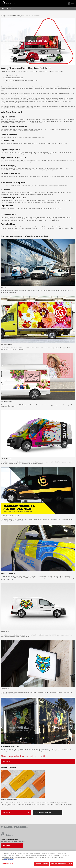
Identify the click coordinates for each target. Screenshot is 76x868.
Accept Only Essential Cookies (62, 864)
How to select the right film (14, 78)
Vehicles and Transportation (12, 16)
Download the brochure (48, 812)
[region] (38, 859)
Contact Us (38, 761)
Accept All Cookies (41, 864)
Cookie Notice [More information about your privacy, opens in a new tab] (9, 860)
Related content (10, 83)
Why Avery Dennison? (12, 75)
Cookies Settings (7, 864)
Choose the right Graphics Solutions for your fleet (21, 80)
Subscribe (12, 845)
